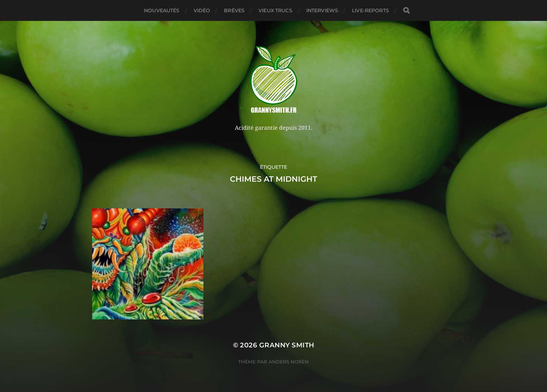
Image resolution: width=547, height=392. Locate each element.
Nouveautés (162, 10)
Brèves (234, 10)
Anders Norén (289, 362)
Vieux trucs (275, 10)
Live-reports (370, 10)
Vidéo (202, 10)
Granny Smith (287, 345)
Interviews (322, 10)
